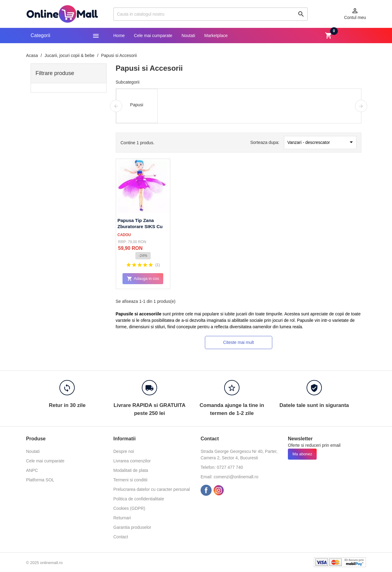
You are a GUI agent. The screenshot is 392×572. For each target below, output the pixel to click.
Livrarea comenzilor (132, 461)
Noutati (188, 36)
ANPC (32, 470)
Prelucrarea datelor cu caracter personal (152, 489)
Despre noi (124, 451)
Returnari (122, 518)
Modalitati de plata (131, 470)
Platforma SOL (40, 480)
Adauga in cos (143, 279)
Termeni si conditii (130, 480)
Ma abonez (302, 454)
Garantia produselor (132, 527)
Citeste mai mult (239, 342)
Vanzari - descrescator (321, 142)
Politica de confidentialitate (139, 499)
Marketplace (216, 36)
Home (119, 36)
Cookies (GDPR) (129, 508)
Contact (121, 537)
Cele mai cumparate (153, 36)
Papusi (137, 105)
